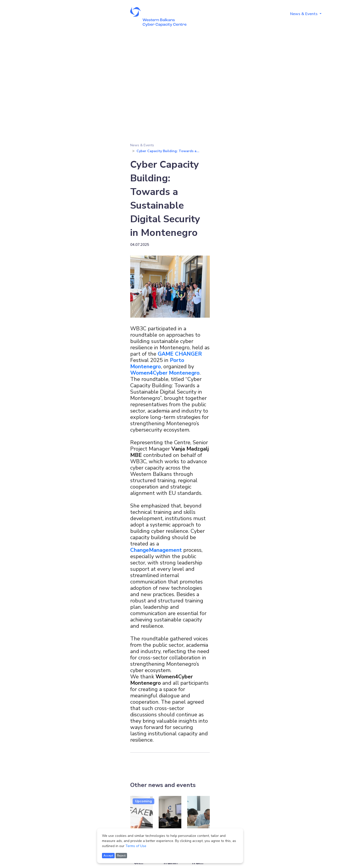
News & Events (142, 145)
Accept (108, 856)
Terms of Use (136, 846)
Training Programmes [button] (258, 14)
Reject (121, 856)
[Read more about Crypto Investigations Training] (170, 820)
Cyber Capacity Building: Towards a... (168, 151)
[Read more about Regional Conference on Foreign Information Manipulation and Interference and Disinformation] (142, 820)
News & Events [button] (304, 14)
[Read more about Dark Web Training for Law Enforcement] (198, 820)
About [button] (220, 14)
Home (200, 14)
